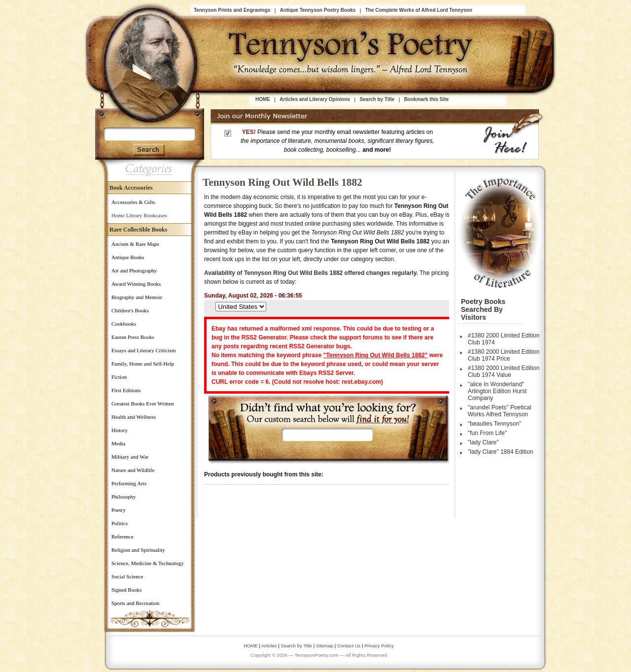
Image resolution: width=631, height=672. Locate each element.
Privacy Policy (379, 646)
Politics (120, 523)
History (120, 430)
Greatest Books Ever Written (143, 403)
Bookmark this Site (427, 99)
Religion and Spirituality (138, 550)
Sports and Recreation (135, 603)
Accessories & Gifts (133, 202)
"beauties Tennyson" (494, 424)
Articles (269, 646)
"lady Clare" (483, 442)
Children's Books (130, 310)
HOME (263, 99)
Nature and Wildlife (133, 470)
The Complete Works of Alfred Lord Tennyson (419, 10)
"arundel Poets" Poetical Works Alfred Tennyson (500, 411)
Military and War (130, 457)
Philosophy (124, 497)
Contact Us (350, 646)
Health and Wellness (134, 417)
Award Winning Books (136, 284)
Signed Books (126, 590)
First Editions (126, 390)
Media (118, 443)
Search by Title (377, 99)
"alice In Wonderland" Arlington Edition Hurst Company (497, 391)
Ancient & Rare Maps (135, 244)
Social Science (127, 576)
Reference (123, 537)
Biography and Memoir (137, 297)
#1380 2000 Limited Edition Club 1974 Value (504, 371)
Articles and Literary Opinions (315, 99)
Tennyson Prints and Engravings (232, 10)
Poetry (119, 510)
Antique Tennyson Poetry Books (318, 10)
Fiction (119, 377)
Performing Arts (129, 483)
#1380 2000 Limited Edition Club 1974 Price (504, 355)
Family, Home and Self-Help (143, 364)
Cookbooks (124, 324)
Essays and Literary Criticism (143, 350)
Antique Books (128, 257)
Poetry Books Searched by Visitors (483, 309)
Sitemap (325, 646)
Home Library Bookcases (139, 215)
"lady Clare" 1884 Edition (501, 452)
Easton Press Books (133, 337)
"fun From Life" (487, 433)
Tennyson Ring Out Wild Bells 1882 (282, 182)
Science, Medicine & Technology (148, 563)
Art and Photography (134, 270)
